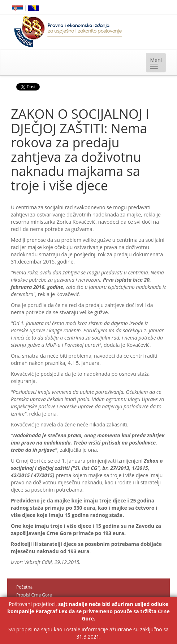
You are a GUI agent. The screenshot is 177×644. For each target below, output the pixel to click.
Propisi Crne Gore (34, 595)
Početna (24, 587)
